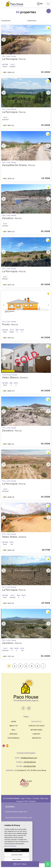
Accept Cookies (17, 850)
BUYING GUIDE (37, 730)
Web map (44, 798)
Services (14, 734)
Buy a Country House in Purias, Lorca (19, 817)
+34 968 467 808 (29, 766)
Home (13, 721)
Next (48, 40)
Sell (14, 730)
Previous (4, 40)
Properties (37, 721)
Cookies (36, 798)
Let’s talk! (20, 864)
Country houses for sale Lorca (16, 812)
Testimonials (13, 738)
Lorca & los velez (36, 726)
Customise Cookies (17, 855)
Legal (22, 798)
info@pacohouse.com (29, 758)
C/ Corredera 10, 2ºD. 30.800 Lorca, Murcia (30, 770)
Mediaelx (32, 801)
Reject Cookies (17, 859)
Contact (36, 734)
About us (14, 726)
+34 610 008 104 (30, 762)
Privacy (29, 798)
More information (10, 846)
